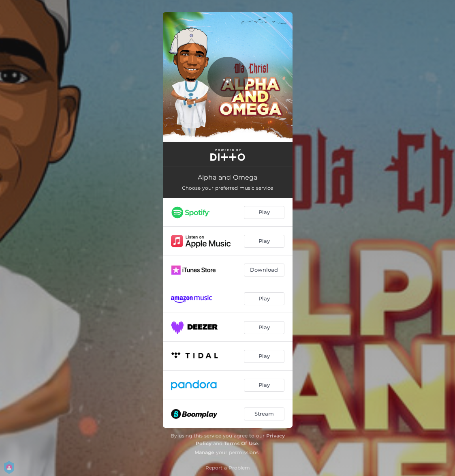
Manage (204, 452)
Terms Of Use (241, 443)
